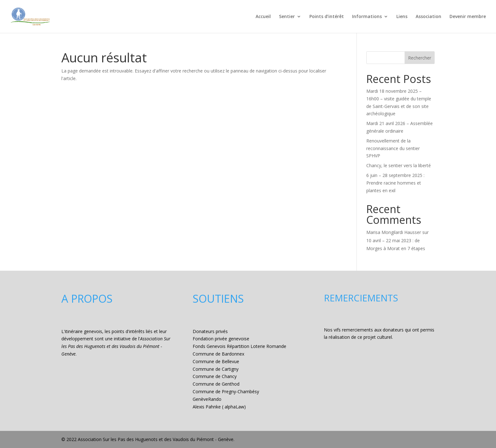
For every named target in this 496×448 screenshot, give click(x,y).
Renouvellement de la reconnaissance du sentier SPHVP (393, 148)
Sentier (287, 17)
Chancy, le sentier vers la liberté (399, 165)
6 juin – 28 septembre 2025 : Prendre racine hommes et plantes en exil (395, 183)
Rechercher (420, 58)
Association (428, 17)
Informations (367, 17)
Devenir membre (468, 17)
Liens (402, 17)
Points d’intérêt (327, 17)
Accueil (263, 17)
